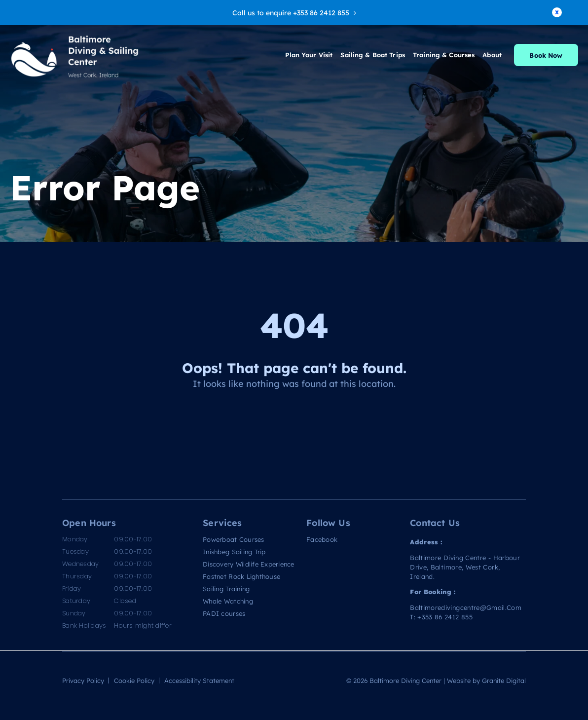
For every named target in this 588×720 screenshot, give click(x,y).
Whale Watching (228, 601)
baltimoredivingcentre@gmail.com (466, 607)
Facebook (322, 539)
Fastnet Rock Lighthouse (241, 576)
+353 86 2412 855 (445, 617)
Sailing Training (226, 589)
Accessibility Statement (199, 680)
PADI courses (224, 613)
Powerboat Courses (233, 539)
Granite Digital (504, 680)
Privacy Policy (83, 680)
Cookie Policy (134, 680)
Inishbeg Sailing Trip (234, 552)
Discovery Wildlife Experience (249, 564)
